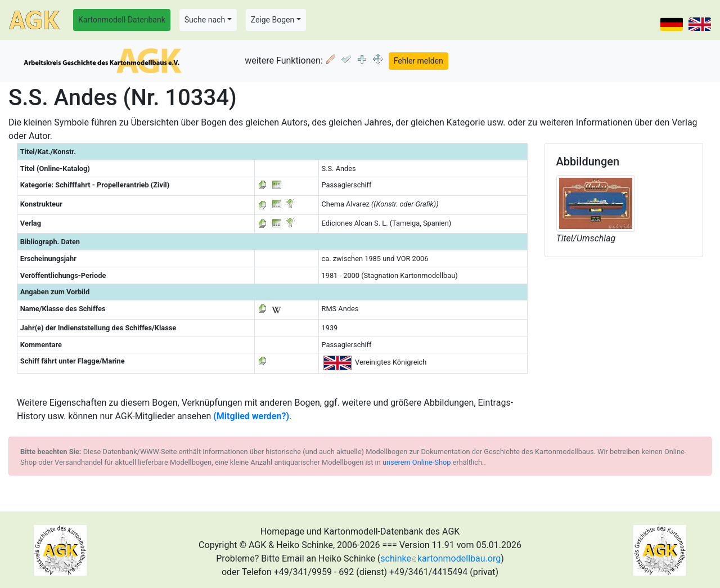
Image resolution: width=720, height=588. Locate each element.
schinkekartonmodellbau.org (440, 558)
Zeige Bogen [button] (273, 20)
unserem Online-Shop (417, 462)
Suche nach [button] (205, 20)
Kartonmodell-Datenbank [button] (122, 20)
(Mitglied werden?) (251, 416)
